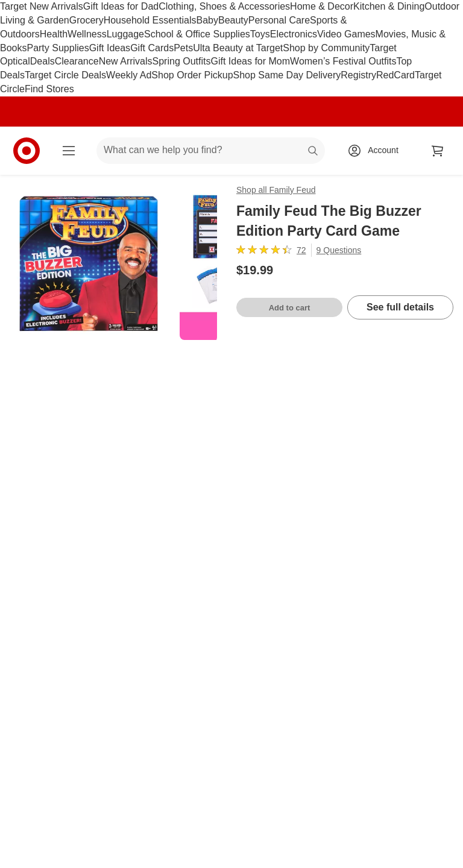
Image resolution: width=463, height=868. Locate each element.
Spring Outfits (182, 61)
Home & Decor (322, 6)
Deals (43, 61)
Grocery (87, 20)
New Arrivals (126, 61)
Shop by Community (326, 48)
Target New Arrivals (42, 6)
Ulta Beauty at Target (238, 48)
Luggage (125, 34)
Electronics (294, 34)
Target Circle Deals (65, 75)
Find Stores (49, 89)
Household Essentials (150, 20)
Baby (207, 20)
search (313, 151)
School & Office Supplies (197, 34)
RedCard (395, 75)
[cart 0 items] (438, 151)
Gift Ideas (110, 48)
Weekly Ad (129, 75)
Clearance (77, 61)
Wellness (87, 34)
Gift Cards (152, 48)
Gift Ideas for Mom (250, 61)
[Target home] (27, 151)
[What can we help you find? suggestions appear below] (211, 151)
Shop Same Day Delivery (287, 75)
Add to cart (290, 308)
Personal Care (279, 20)
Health (54, 34)
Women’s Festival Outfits (343, 61)
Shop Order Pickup (192, 75)
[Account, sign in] (377, 151)
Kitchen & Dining (389, 6)
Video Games (346, 34)
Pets (183, 48)
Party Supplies (58, 48)
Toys (260, 34)
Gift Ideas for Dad (121, 6)
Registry (358, 75)
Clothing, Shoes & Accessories (224, 6)
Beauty (233, 20)
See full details (400, 307)
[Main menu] (69, 151)
